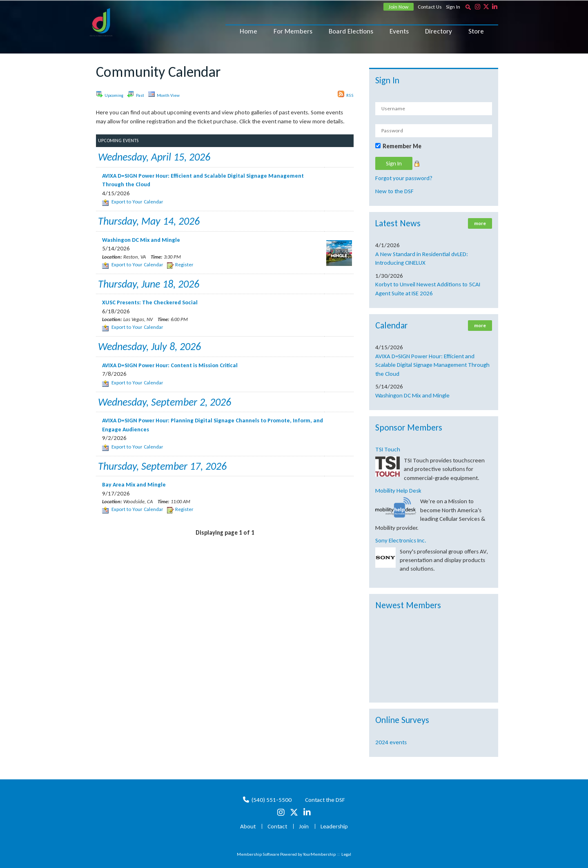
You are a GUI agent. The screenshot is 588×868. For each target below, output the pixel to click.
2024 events (391, 742)
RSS (346, 94)
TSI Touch (388, 449)
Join (304, 826)
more (480, 223)
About (248, 826)
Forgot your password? (404, 178)
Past (136, 94)
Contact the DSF (325, 800)
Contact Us (430, 7)
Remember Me (402, 146)
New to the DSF (394, 191)
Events (399, 31)
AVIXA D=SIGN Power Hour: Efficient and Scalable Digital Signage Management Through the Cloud (432, 365)
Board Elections (351, 31)
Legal (346, 854)
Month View (164, 94)
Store (476, 31)
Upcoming (110, 94)
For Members (293, 31)
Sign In (453, 7)
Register (180, 264)
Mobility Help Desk (398, 491)
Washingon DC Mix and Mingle (412, 395)
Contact (277, 826)
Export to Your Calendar (133, 202)
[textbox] (468, 7)
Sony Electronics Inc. (401, 540)
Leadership (334, 826)
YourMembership (319, 854)
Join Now (399, 7)
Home (248, 31)
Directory (439, 31)
